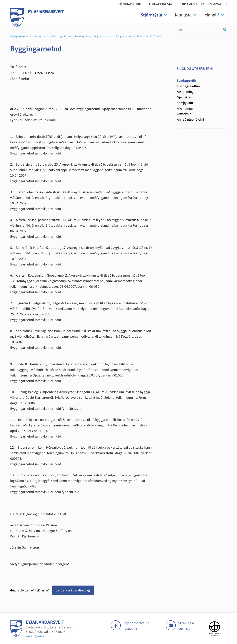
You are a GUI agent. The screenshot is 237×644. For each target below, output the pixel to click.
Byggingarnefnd (103, 36)
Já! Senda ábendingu (71, 590)
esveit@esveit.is (38, 636)
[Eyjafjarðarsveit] (16, 636)
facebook (116, 625)
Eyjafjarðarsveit (19, 36)
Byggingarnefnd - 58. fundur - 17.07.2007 (139, 36)
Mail (171, 625)
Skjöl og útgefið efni (60, 36)
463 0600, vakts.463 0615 (47, 632)
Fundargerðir (83, 36)
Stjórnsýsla (39, 36)
